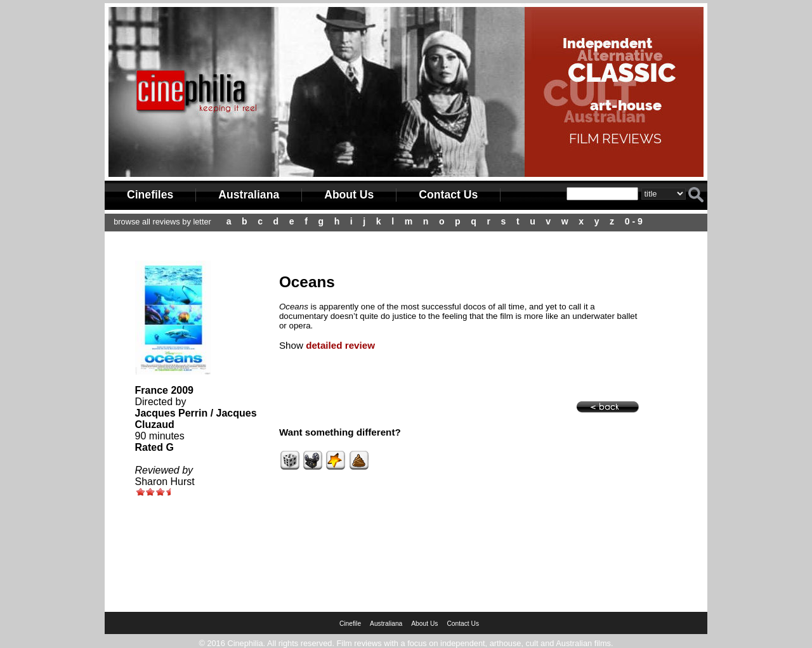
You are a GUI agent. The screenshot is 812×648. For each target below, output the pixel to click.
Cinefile (350, 624)
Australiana (249, 195)
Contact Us (448, 195)
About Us (349, 195)
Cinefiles (150, 195)
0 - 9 (634, 221)
